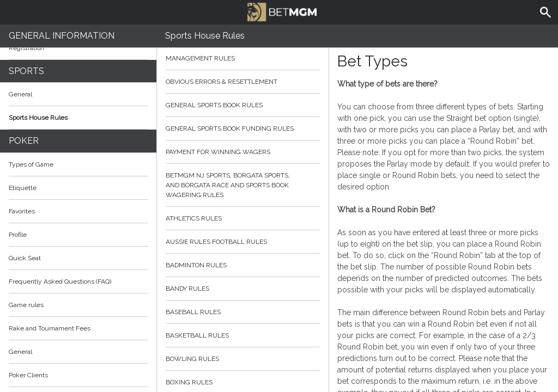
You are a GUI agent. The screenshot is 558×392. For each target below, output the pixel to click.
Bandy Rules (243, 289)
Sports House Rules (38, 118)
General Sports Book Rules (243, 105)
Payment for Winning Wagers (243, 152)
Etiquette (23, 188)
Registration (26, 48)
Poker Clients (78, 375)
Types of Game (31, 164)
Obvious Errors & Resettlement (243, 82)
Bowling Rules (243, 359)
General (20, 94)
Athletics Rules (243, 218)
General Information (62, 36)
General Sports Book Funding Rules (243, 128)
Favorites (22, 211)
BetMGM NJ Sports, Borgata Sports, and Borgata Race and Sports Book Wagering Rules (243, 185)
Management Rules (243, 58)
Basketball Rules (243, 335)
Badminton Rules (243, 265)
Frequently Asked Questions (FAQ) (78, 281)
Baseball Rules (243, 312)
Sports (26, 71)
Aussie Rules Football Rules (243, 242)
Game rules (26, 305)
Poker (24, 141)
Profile (18, 235)
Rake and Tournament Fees (50, 328)
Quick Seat (25, 258)
